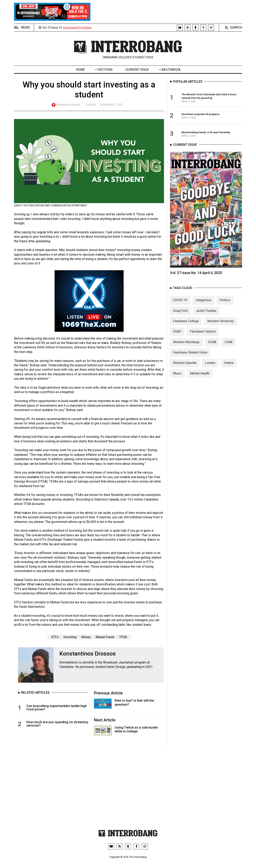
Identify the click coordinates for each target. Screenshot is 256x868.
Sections (105, 70)
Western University (220, 327)
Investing (70, 637)
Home (80, 70)
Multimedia (171, 70)
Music (177, 379)
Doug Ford (180, 317)
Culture (90, 105)
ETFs (55, 637)
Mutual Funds (105, 637)
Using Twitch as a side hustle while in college (136, 729)
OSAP (177, 337)
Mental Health (200, 379)
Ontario (229, 369)
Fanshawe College (186, 327)
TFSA (123, 637)
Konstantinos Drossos (68, 105)
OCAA (212, 348)
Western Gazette (185, 369)
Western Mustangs (186, 348)
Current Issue (137, 70)
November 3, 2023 (111, 105)
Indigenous (203, 306)
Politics (225, 306)
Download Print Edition (77, 28)
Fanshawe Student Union (190, 358)
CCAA (229, 348)
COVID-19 (180, 306)
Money (86, 637)
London (210, 369)
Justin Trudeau (206, 317)
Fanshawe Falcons (203, 337)
